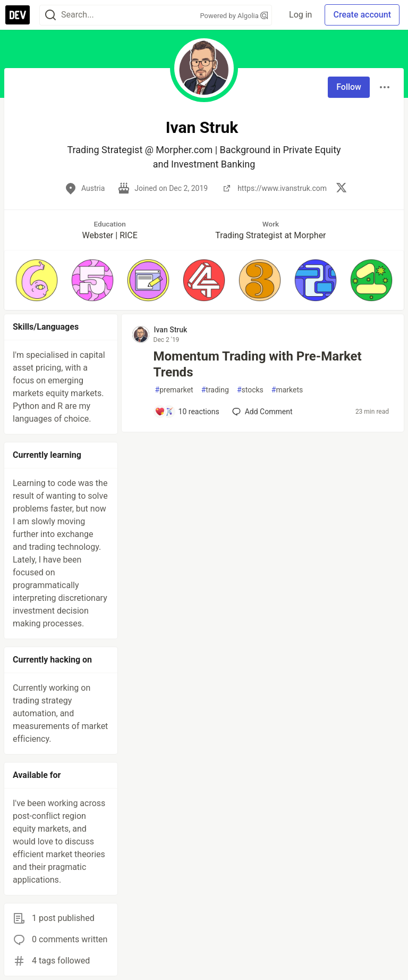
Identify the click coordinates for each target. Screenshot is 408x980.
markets (287, 390)
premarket (174, 390)
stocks (250, 390)
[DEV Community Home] (18, 15)
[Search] (50, 15)
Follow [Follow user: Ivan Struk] (349, 87)
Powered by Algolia (234, 16)
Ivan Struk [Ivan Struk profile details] (171, 330)
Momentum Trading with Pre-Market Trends (258, 364)
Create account (362, 15)
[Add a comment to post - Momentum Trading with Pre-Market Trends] (187, 412)
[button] (36, 280)
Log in (300, 15)
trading (215, 390)
